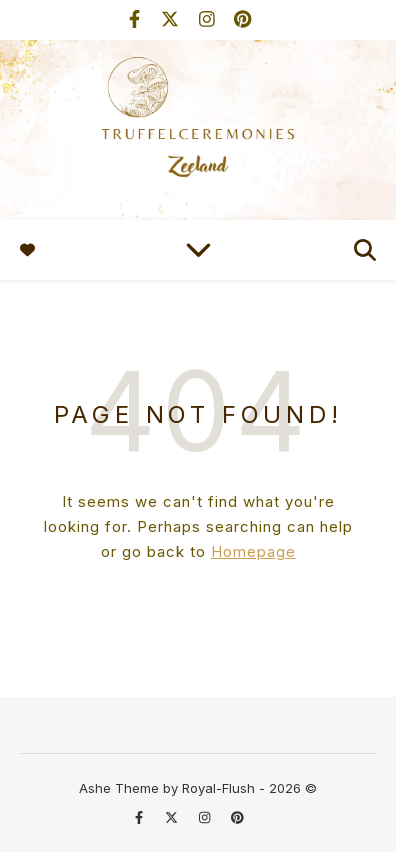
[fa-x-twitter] (172, 19)
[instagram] (209, 19)
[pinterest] (242, 19)
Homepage (253, 551)
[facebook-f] (137, 19)
